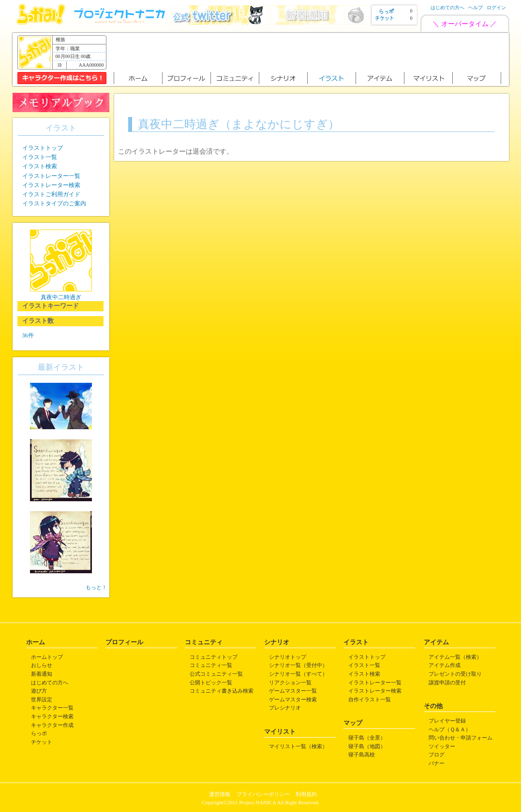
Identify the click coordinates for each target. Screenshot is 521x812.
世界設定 (42, 699)
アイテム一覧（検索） (455, 657)
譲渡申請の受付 (447, 682)
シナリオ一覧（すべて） (298, 674)
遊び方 (39, 691)
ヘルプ (476, 7)
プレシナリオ (285, 708)
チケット (42, 742)
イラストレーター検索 (51, 185)
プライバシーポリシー (263, 794)
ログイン (496, 7)
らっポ (39, 733)
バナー (437, 763)
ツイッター (442, 746)
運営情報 (220, 794)
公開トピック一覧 (211, 682)
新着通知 (42, 674)
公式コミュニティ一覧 (216, 674)
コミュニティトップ (214, 657)
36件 (28, 335)
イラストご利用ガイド (51, 194)
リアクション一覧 (290, 682)
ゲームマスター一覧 (293, 691)
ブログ (437, 754)
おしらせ (42, 665)
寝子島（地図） (367, 746)
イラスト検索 (40, 166)
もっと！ (96, 587)
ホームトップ (47, 657)
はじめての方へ (447, 7)
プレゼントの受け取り (455, 674)
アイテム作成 (445, 665)
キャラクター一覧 (52, 708)
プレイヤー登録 (447, 721)
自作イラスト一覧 (370, 699)
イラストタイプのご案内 (54, 203)
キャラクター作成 (52, 725)
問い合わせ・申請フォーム (461, 738)
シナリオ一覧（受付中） (298, 665)
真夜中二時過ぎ (61, 297)
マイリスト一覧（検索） (298, 746)
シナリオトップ (288, 657)
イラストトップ (43, 148)
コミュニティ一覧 (211, 665)
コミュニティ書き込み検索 (222, 691)
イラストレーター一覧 (51, 176)
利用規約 (306, 794)
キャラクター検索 (52, 716)
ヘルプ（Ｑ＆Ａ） (450, 729)
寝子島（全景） (367, 738)
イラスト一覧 (40, 157)
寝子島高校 (362, 754)
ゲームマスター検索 (293, 699)
